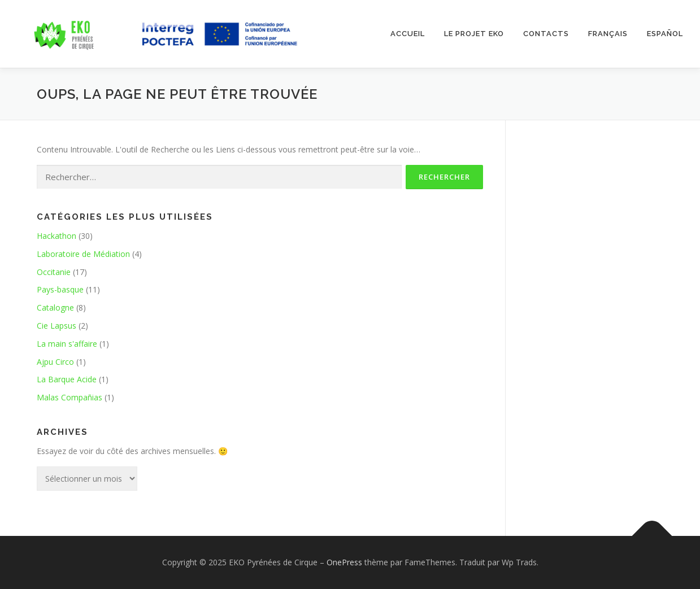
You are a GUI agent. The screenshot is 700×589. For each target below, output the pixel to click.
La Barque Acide (67, 379)
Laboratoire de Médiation (83, 254)
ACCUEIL (408, 34)
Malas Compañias (69, 397)
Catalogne (55, 307)
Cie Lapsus (56, 326)
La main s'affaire (67, 344)
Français (608, 34)
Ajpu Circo (55, 362)
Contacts (546, 34)
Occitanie (54, 272)
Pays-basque (60, 289)
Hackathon (56, 236)
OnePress (344, 562)
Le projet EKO (474, 34)
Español (665, 34)
